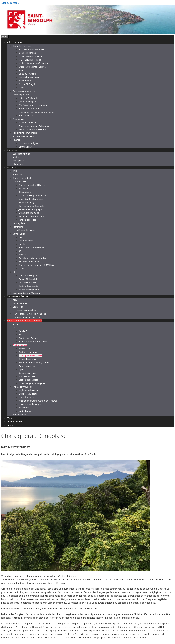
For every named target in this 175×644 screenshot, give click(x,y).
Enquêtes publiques (28, 122)
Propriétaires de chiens (24, 136)
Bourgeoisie (18, 161)
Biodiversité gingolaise (29, 352)
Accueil (16, 300)
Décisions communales (24, 91)
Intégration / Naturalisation (32, 248)
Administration (15, 42)
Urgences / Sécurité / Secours (33, 67)
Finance (16, 140)
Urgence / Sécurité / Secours (26, 293)
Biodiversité (24, 349)
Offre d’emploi (15, 422)
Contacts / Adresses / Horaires (27, 317)
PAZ (15, 328)
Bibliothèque (25, 81)
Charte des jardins (27, 359)
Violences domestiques (29, 262)
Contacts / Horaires (22, 46)
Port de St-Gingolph (28, 84)
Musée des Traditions (29, 77)
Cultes (22, 269)
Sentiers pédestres (27, 220)
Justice (16, 157)
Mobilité (11, 418)
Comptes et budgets (28, 143)
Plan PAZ (23, 331)
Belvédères (24, 408)
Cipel (21, 369)
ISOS (21, 335)
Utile (15, 272)
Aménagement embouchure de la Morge (38, 401)
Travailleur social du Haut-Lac (32, 258)
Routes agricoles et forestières (33, 342)
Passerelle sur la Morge (30, 404)
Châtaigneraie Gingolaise (30, 355)
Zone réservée (19, 415)
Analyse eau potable (22, 178)
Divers (22, 88)
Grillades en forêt (27, 376)
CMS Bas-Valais (26, 241)
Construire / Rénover (18, 296)
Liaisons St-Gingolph (28, 275)
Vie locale (12, 168)
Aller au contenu (10, 3)
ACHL (15, 171)
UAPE (21, 237)
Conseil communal (22, 154)
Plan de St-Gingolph (28, 279)
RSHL (21, 251)
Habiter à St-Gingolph (29, 98)
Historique (18, 164)
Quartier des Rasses (28, 338)
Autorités (12, 150)
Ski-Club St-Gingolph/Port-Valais (34, 195)
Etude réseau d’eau (28, 394)
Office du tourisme (27, 74)
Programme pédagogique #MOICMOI (37, 265)
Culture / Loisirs (20, 182)
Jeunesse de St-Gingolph (30, 209)
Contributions (25, 147)
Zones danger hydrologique (32, 383)
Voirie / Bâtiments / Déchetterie (33, 63)
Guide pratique (20, 303)
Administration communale (32, 49)
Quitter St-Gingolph (28, 102)
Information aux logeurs (30, 108)
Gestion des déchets (28, 286)
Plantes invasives (27, 366)
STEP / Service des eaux (30, 60)
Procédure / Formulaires (24, 310)
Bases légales (19, 307)
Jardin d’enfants (26, 411)
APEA (21, 70)
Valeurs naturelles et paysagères (34, 362)
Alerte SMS (18, 175)
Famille (22, 244)
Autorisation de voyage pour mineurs (36, 112)
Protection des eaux (28, 397)
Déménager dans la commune (33, 105)
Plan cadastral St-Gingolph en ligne (29, 314)
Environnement (20, 345)
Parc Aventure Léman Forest (32, 216)
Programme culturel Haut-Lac (33, 185)
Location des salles (27, 282)
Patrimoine (18, 227)
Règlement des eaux (28, 390)
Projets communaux (22, 387)
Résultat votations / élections (32, 129)
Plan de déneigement (29, 289)
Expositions (24, 189)
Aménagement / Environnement (24, 321)
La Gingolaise (19, 223)
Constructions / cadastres (31, 56)
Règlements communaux (25, 133)
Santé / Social (19, 234)
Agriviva (22, 255)
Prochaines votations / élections (34, 126)
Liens (10, 425)
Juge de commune (27, 53)
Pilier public (18, 119)
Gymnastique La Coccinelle (31, 206)
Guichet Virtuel (26, 115)
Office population (21, 95)
